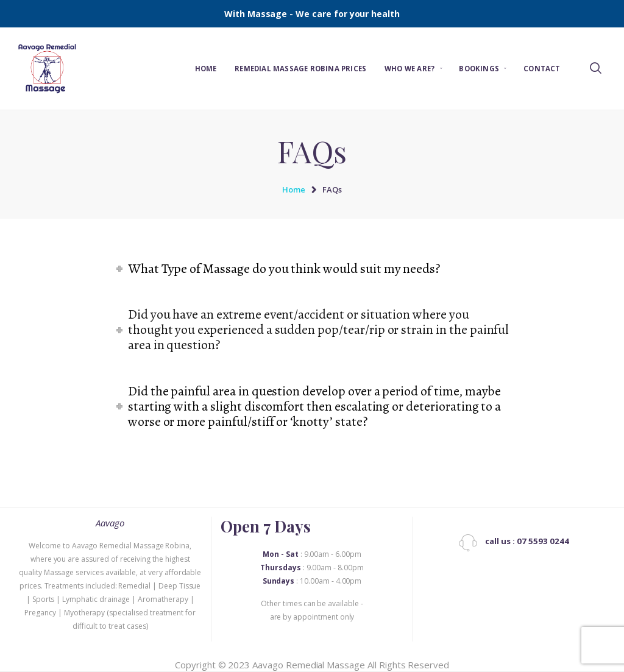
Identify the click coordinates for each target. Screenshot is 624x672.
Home (294, 189)
